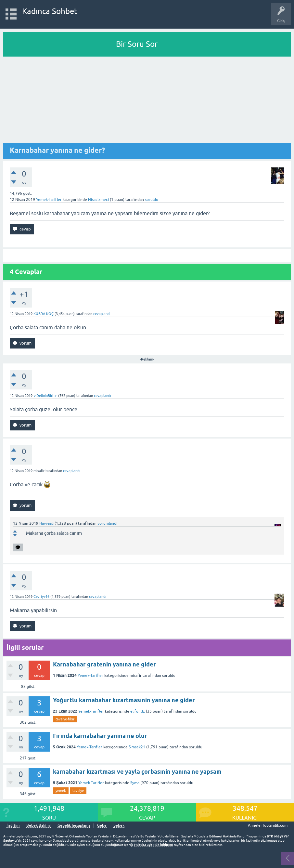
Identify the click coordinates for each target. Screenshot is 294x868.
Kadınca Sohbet (50, 11)
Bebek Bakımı (38, 826)
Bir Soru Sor (137, 44)
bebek (119, 826)
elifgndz (138, 711)
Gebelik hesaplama (74, 826)
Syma (135, 783)
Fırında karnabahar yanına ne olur (100, 736)
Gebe (102, 826)
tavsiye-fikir (65, 719)
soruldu (152, 200)
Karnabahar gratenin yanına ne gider (104, 664)
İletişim (13, 826)
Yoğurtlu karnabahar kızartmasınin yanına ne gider (124, 700)
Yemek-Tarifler (49, 200)
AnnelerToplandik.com (268, 825)
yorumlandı (107, 523)
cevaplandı (102, 314)
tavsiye (78, 791)
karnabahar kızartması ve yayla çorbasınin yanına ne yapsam (137, 772)
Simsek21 (137, 747)
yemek (61, 791)
